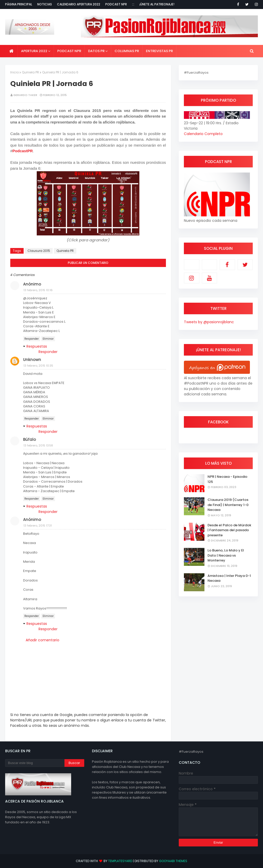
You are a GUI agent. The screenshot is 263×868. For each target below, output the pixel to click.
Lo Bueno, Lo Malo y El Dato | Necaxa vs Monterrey (226, 555)
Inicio (15, 72)
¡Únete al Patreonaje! (157, 4)
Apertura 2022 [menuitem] (34, 51)
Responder (32, 339)
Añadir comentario (43, 640)
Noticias (45, 4)
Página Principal (19, 4)
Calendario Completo (203, 134)
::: (133, 4)
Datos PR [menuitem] (96, 51)
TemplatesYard (120, 861)
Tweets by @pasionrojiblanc (209, 322)
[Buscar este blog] (35, 763)
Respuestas (37, 346)
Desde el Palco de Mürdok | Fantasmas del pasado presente (229, 530)
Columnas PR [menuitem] (127, 51)
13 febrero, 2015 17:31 (38, 526)
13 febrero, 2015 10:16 (38, 290)
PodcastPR (22, 151)
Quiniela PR (30, 72)
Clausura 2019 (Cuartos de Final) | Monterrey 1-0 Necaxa (228, 505)
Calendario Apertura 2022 (79, 4)
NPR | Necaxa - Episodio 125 (227, 479)
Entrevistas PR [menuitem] (159, 51)
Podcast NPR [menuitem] (69, 51)
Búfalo (30, 439)
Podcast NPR (116, 4)
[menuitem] (11, 51)
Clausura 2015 (39, 251)
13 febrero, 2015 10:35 (38, 366)
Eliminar (48, 339)
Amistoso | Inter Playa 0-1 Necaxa (229, 578)
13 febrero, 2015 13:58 (38, 445)
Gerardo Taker (25, 95)
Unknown (32, 360)
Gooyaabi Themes (173, 861)
